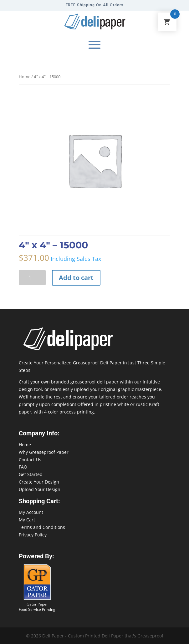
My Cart (27, 520)
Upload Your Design (40, 489)
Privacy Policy (33, 535)
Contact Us (30, 460)
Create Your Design (39, 482)
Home (25, 77)
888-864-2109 (14, 632)
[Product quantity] (32, 278)
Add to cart (76, 278)
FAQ (23, 467)
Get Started (31, 474)
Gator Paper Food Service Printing (37, 607)
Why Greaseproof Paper (44, 452)
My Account (31, 512)
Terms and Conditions (42, 527)
